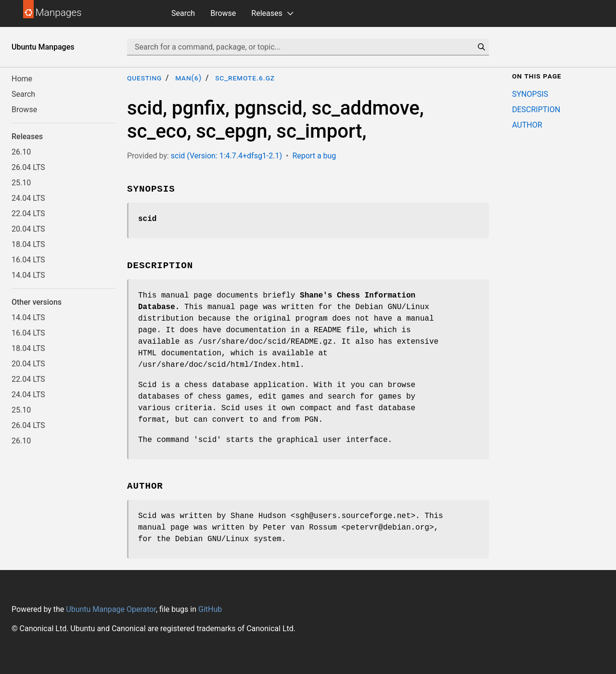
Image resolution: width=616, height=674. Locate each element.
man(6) (188, 78)
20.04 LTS (28, 229)
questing (144, 78)
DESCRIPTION (536, 110)
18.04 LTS (28, 244)
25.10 (21, 183)
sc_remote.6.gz (245, 78)
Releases (267, 13)
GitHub (210, 609)
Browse (223, 13)
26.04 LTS (28, 167)
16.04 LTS (28, 260)
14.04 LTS (28, 275)
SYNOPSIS (530, 94)
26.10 (21, 152)
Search (183, 13)
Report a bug (314, 156)
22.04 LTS (28, 214)
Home (22, 79)
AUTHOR (527, 125)
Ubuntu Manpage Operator (111, 609)
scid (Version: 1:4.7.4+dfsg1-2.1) (226, 156)
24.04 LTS (28, 198)
